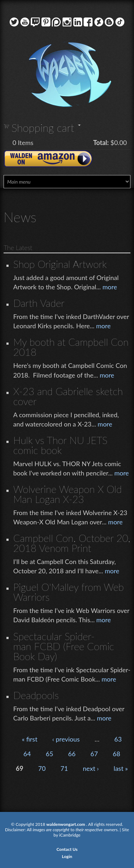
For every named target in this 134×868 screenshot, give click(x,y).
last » (121, 768)
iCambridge (70, 835)
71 (64, 768)
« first (29, 739)
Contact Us (67, 849)
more (110, 287)
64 (27, 754)
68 (117, 754)
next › (91, 768)
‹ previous (66, 739)
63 (118, 739)
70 (42, 768)
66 (72, 754)
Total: (101, 143)
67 (94, 754)
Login (67, 856)
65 (49, 754)
